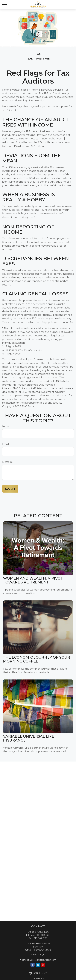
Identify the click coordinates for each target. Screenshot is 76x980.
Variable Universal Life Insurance (29, 738)
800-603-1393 (43, 935)
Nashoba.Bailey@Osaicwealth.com (38, 960)
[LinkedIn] (38, 965)
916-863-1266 (42, 932)
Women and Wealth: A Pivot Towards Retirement (33, 580)
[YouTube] (43, 965)
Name (6, 426)
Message (7, 462)
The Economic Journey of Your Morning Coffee (36, 659)
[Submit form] (10, 489)
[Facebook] (33, 965)
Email (6, 444)
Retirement (38, 978)
